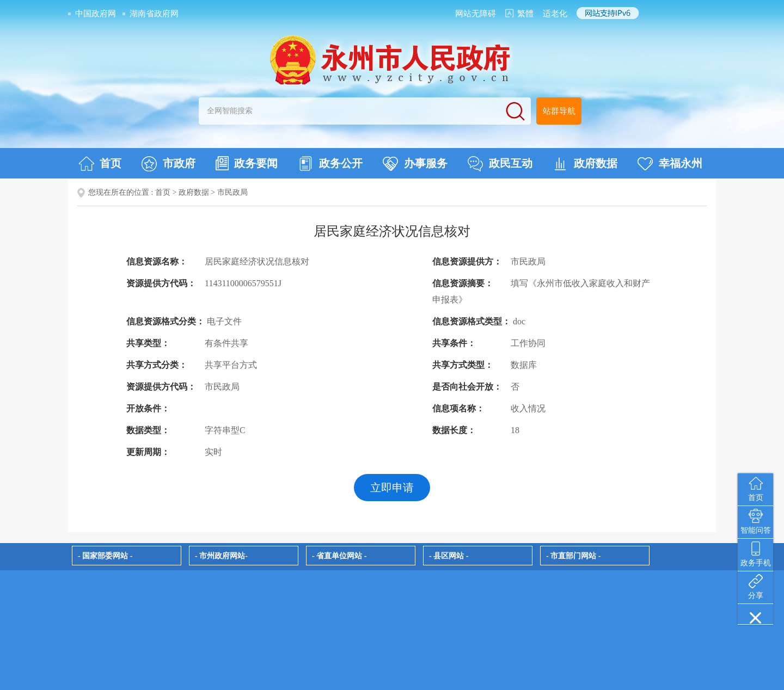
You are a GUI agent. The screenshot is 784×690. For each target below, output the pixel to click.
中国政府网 (96, 14)
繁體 (525, 14)
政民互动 (500, 164)
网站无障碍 (476, 14)
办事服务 (415, 164)
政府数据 (585, 164)
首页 (100, 164)
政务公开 (330, 164)
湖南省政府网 (154, 14)
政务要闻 (247, 163)
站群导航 (559, 111)
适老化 (555, 14)
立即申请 (392, 488)
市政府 (169, 164)
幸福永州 (670, 164)
